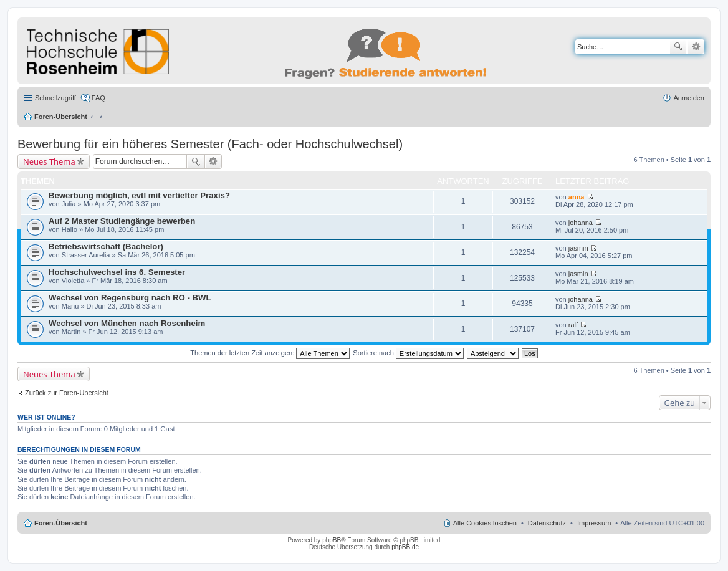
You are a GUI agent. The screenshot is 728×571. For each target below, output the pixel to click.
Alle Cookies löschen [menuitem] (485, 523)
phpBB (332, 540)
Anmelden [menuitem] (689, 98)
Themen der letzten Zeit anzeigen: (270, 353)
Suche (678, 47)
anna (577, 197)
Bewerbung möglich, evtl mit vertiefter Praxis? (139, 195)
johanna (581, 223)
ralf (573, 325)
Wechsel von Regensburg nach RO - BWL (130, 298)
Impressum (594, 523)
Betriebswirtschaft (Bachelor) (106, 247)
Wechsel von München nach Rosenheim (127, 323)
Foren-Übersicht (61, 117)
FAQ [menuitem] (98, 98)
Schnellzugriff (55, 98)
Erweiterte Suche (696, 47)
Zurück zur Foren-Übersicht (67, 393)
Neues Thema (49, 161)
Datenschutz (547, 523)
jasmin (578, 248)
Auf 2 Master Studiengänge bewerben (122, 221)
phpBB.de (405, 547)
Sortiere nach (408, 353)
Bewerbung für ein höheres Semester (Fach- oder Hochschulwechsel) (210, 144)
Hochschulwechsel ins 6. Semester (117, 272)
